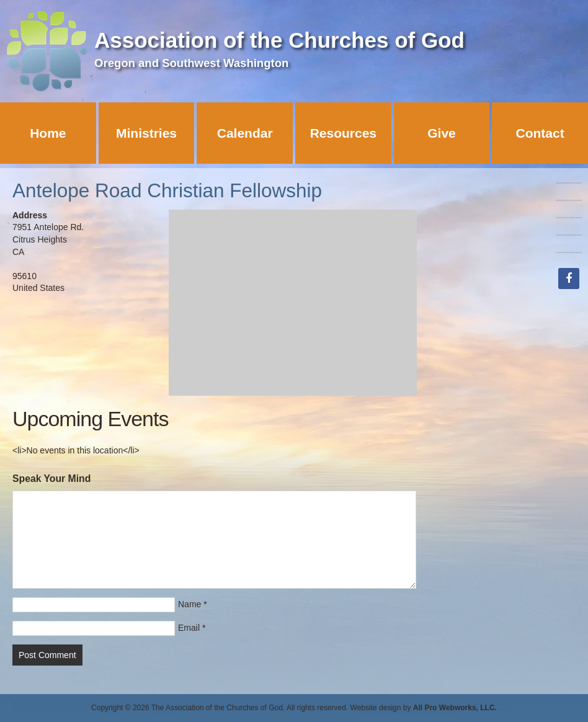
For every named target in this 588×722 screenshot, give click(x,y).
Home (48, 133)
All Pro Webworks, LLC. (455, 708)
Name (189, 604)
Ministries (146, 133)
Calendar (245, 133)
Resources (343, 133)
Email (189, 628)
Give (442, 133)
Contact (540, 133)
